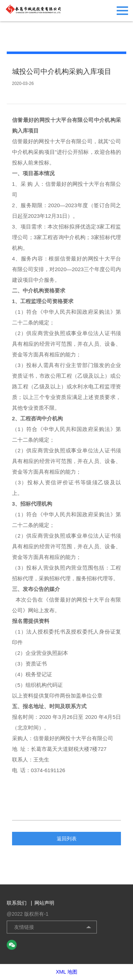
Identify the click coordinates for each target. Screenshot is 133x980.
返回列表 (67, 839)
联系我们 (20, 903)
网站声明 (44, 903)
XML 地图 (66, 972)
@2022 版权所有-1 (28, 914)
